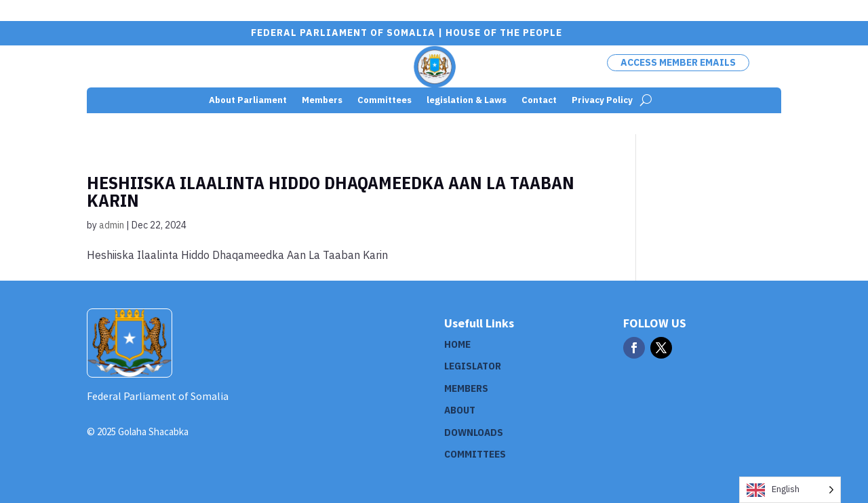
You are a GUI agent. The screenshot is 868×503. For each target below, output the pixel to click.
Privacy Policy (602, 101)
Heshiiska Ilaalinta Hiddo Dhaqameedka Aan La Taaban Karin (331, 191)
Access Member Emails (678, 62)
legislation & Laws (467, 101)
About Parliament (248, 101)
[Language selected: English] (790, 490)
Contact (539, 101)
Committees (384, 101)
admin (112, 225)
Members (322, 101)
